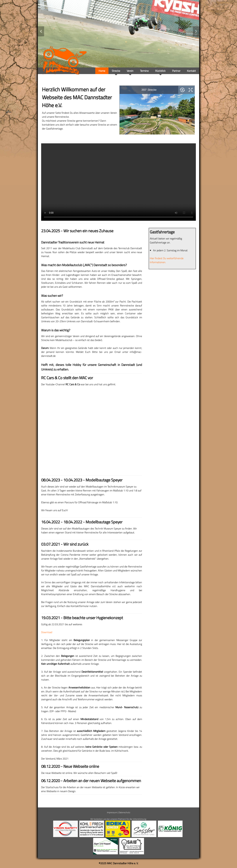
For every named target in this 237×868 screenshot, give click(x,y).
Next (196, 31)
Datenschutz (124, 812)
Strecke (116, 71)
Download (47, 632)
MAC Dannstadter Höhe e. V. (123, 863)
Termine (144, 71)
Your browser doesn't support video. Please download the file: (118, 182)
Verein (130, 71)
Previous (41, 31)
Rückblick (160, 71)
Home (102, 71)
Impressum (112, 812)
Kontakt (191, 71)
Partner (176, 71)
